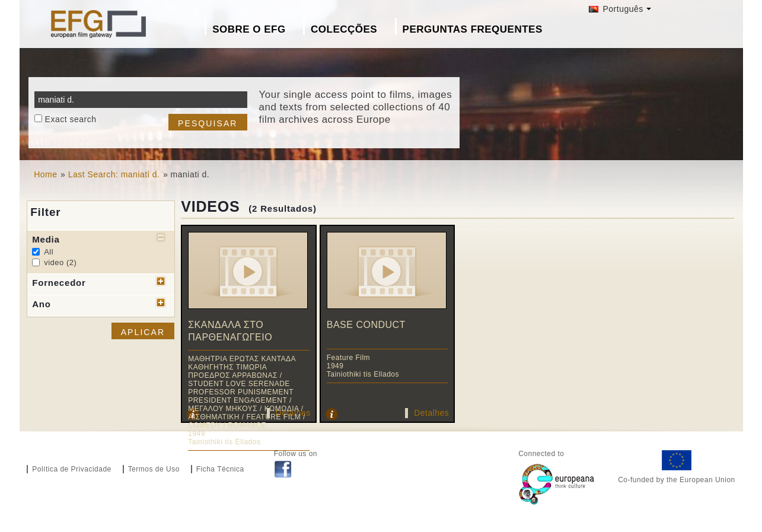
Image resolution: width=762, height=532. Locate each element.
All (49, 252)
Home (45, 174)
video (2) (60, 262)
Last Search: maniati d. (114, 174)
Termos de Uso (154, 469)
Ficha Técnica (220, 469)
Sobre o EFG (249, 29)
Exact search (71, 119)
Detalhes (431, 413)
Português (616, 9)
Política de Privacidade (72, 469)
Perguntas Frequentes (473, 29)
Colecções (344, 29)
